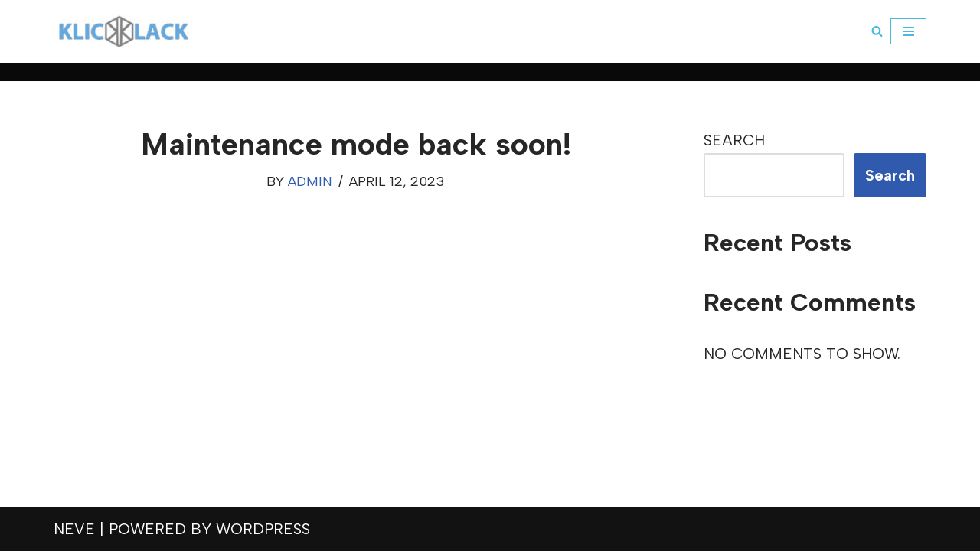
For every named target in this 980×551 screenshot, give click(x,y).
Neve (74, 529)
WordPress (263, 529)
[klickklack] (124, 31)
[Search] (877, 31)
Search (734, 140)
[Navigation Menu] (908, 31)
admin (310, 181)
